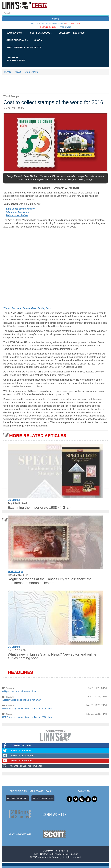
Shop (38, 40)
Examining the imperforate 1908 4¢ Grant (39, 507)
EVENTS (64, 851)
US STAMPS (32, 72)
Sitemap (74, 854)
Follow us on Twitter (17, 215)
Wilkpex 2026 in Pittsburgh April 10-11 (20, 691)
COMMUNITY (50, 851)
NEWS (18, 72)
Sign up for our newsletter (20, 209)
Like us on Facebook (17, 212)
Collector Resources (73, 33)
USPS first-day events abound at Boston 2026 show (27, 708)
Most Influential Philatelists (24, 47)
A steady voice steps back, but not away (21, 700)
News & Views (15, 33)
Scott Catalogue (41, 33)
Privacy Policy (61, 854)
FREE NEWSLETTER (43, 798)
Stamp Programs (17, 40)
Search (55, 19)
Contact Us (46, 854)
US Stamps (14, 500)
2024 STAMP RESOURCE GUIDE (16, 59)
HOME (8, 72)
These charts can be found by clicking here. (27, 308)
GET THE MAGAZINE (17, 798)
